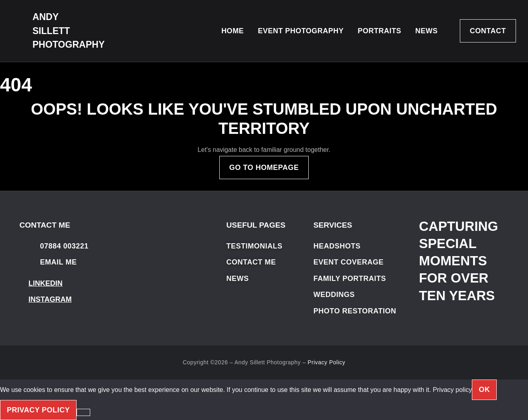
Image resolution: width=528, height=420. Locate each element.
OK (484, 390)
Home (233, 31)
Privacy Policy (326, 362)
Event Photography (301, 31)
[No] (83, 412)
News (427, 31)
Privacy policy (452, 390)
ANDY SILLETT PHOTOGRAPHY (69, 31)
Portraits (379, 31)
